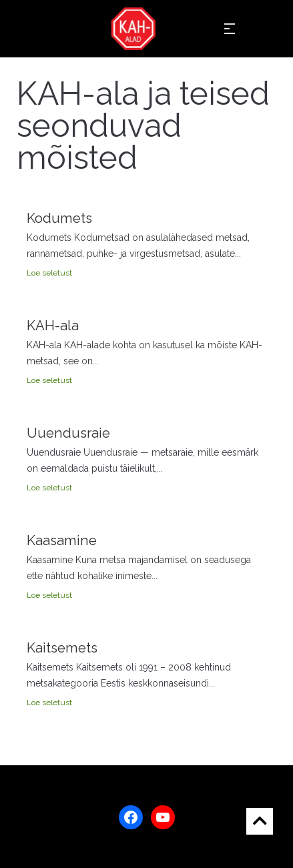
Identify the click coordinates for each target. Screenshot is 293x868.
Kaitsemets (62, 648)
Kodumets (59, 218)
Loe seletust (49, 273)
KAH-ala (53, 326)
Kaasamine (62, 540)
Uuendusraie (68, 433)
